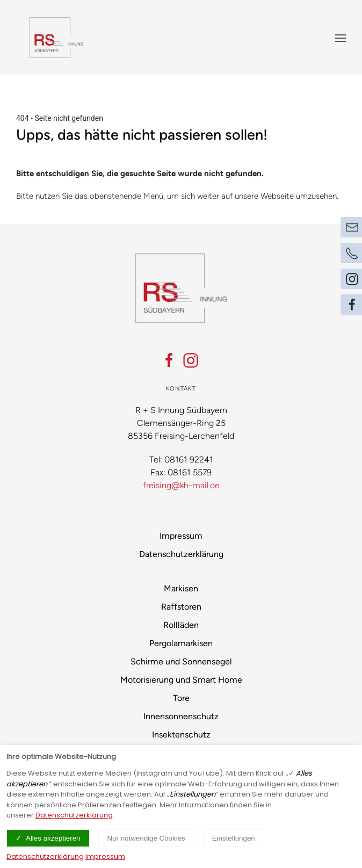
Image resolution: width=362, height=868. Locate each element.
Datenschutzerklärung (181, 554)
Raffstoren (181, 607)
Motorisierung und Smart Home (181, 680)
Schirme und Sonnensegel (181, 661)
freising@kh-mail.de (181, 485)
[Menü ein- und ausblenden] (341, 38)
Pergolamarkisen (181, 643)
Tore (181, 698)
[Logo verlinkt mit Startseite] (56, 38)
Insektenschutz (181, 735)
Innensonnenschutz (181, 716)
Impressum (181, 536)
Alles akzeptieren (53, 838)
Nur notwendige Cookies (146, 838)
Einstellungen (234, 838)
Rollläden (181, 625)
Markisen (181, 588)
